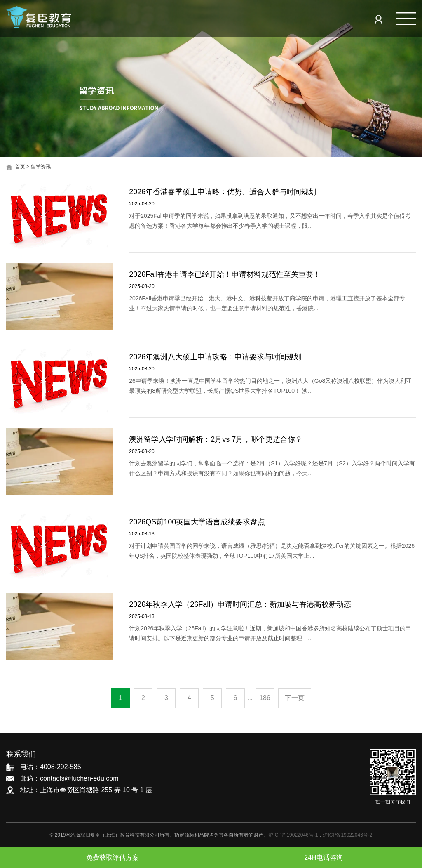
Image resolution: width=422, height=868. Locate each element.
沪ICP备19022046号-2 (347, 835)
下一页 (295, 698)
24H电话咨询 (316, 857)
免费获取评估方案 (105, 857)
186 (265, 698)
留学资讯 (41, 167)
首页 (20, 167)
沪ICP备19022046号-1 (293, 835)
